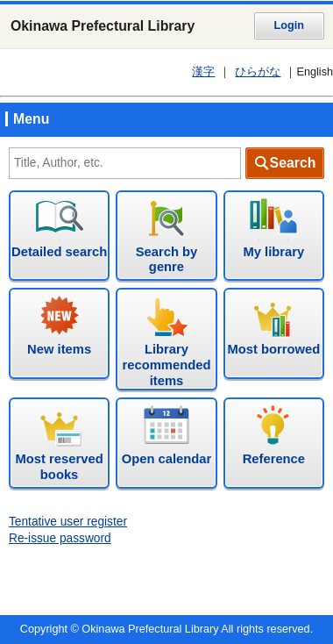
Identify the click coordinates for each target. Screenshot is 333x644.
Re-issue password (60, 538)
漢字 (203, 72)
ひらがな (258, 72)
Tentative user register (68, 522)
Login (289, 25)
